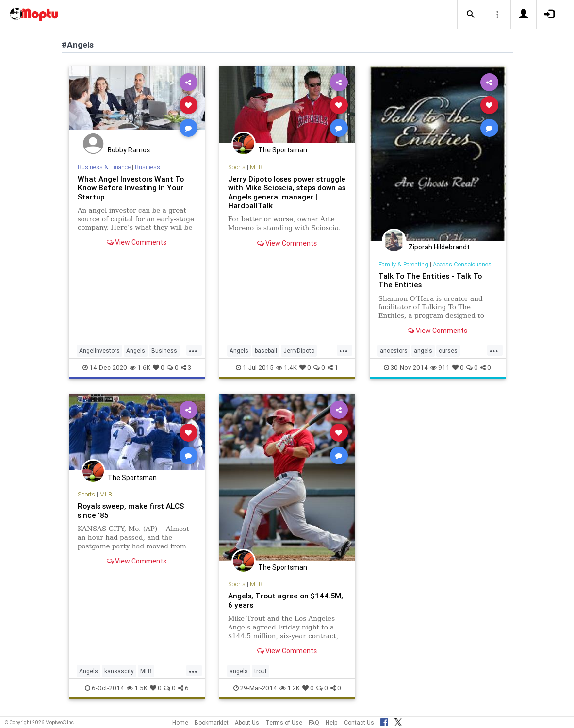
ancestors (394, 351)
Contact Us (359, 722)
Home (180, 722)
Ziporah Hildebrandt (439, 247)
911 (440, 368)
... (193, 350)
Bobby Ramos (129, 150)
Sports (237, 167)
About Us (247, 722)
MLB (256, 167)
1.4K (287, 368)
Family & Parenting (403, 264)
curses (448, 351)
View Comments (137, 242)
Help (332, 722)
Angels (136, 351)
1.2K (290, 688)
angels (423, 351)
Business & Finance (104, 167)
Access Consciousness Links (472, 264)
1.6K (140, 368)
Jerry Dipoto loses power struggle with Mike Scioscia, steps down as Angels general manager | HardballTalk (287, 192)
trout (261, 671)
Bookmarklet (212, 722)
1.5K (137, 688)
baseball (266, 351)
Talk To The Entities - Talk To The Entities (430, 280)
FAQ (314, 722)
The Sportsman (283, 150)
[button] (471, 15)
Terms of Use (284, 722)
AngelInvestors (99, 351)
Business (148, 167)
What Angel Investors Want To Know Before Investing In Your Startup (131, 188)
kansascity (119, 671)
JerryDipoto (299, 351)
